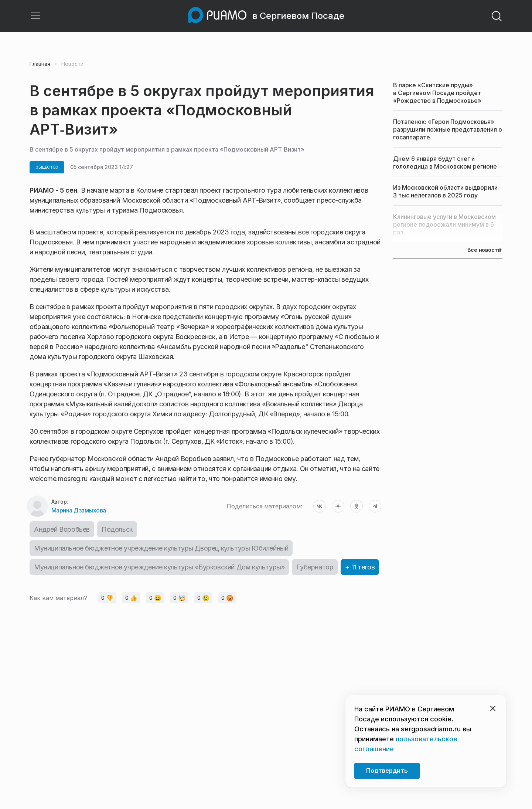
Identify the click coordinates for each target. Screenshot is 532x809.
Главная (40, 64)
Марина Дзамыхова (79, 510)
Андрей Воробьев (62, 529)
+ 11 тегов (360, 567)
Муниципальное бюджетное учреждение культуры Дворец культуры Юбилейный (161, 548)
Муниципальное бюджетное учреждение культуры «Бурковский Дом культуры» (159, 567)
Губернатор (315, 567)
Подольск (117, 529)
